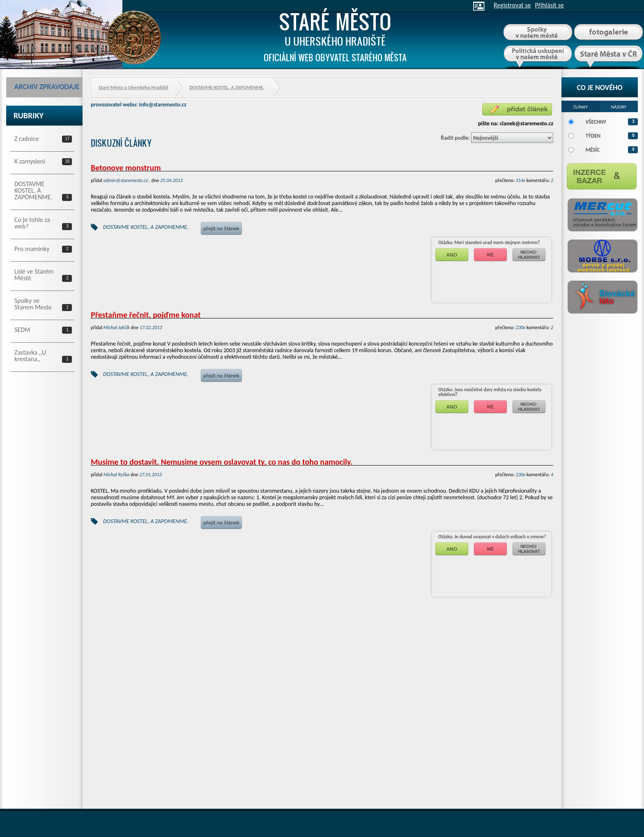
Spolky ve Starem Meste (33, 304)
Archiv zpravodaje (47, 87)
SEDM (22, 330)
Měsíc (593, 150)
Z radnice (26, 138)
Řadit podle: (455, 138)
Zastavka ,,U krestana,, (30, 355)
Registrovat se (512, 5)
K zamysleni (30, 161)
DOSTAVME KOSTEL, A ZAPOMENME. (33, 190)
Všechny (596, 122)
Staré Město (335, 34)
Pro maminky (32, 249)
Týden (593, 136)
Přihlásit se (549, 5)
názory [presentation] (619, 106)
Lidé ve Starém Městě (34, 274)
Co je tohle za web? (32, 223)
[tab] (581, 106)
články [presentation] (581, 106)
